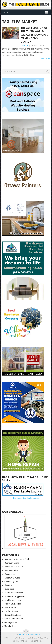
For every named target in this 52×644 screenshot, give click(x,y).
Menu (7, 12)
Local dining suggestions (15, 596)
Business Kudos (11, 570)
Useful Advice (10, 626)
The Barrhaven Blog (29, 635)
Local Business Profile (14, 593)
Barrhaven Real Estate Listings (26, 498)
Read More (46, 58)
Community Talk (11, 582)
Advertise (19, 638)
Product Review (11, 611)
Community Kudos (12, 578)
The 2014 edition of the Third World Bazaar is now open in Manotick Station (35, 35)
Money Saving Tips (13, 604)
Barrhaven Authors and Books (17, 559)
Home (7, 638)
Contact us (37, 641)
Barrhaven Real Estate (14, 567)
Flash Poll (8, 585)
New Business (10, 608)
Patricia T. (24, 45)
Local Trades (20, 641)
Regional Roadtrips (12, 615)
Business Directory (38, 638)
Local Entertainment (13, 600)
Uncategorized (11, 622)
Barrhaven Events (12, 563)
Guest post (9, 589)
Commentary (10, 574)
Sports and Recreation (14, 619)
